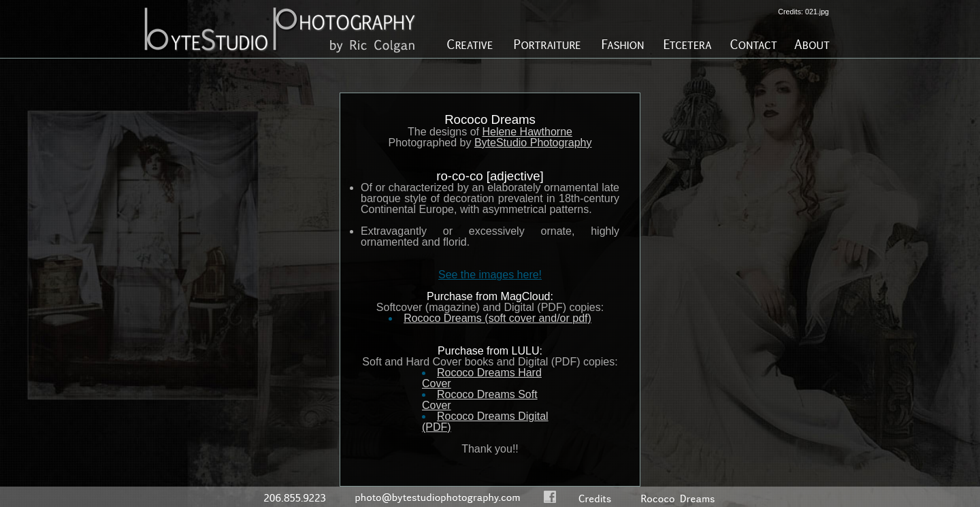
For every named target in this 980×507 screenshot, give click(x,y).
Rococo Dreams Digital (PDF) (485, 422)
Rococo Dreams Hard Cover (482, 378)
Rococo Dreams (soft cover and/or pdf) (497, 318)
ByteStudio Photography (533, 143)
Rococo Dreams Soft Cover (480, 400)
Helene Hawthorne (527, 132)
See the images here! (490, 275)
